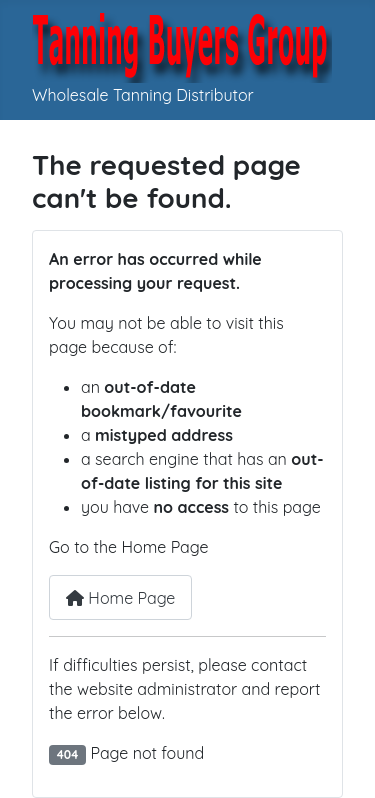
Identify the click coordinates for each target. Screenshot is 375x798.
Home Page (120, 598)
